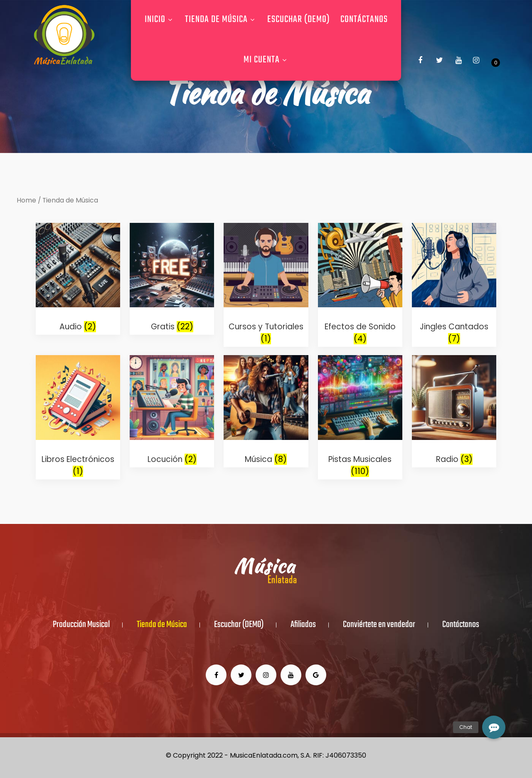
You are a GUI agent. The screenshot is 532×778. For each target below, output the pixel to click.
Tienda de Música (221, 20)
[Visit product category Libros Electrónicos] (78, 417)
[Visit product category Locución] (172, 411)
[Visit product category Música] (266, 411)
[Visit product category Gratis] (172, 279)
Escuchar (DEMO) (299, 20)
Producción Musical (81, 625)
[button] (494, 727)
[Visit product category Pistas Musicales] (360, 417)
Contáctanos (364, 20)
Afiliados (303, 625)
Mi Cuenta (266, 60)
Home (26, 200)
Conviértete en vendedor (379, 625)
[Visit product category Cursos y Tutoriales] (266, 285)
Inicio (160, 20)
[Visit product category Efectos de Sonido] (360, 285)
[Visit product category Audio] (78, 279)
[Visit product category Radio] (454, 411)
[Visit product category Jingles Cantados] (454, 285)
